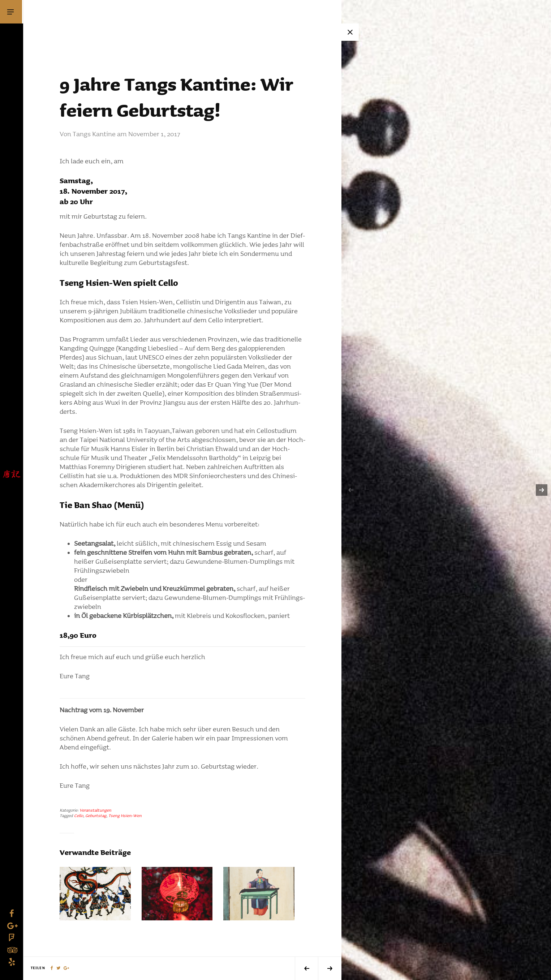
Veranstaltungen (95, 810)
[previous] (351, 490)
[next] (542, 490)
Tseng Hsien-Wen (125, 816)
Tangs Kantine (94, 134)
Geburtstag (96, 816)
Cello (79, 816)
